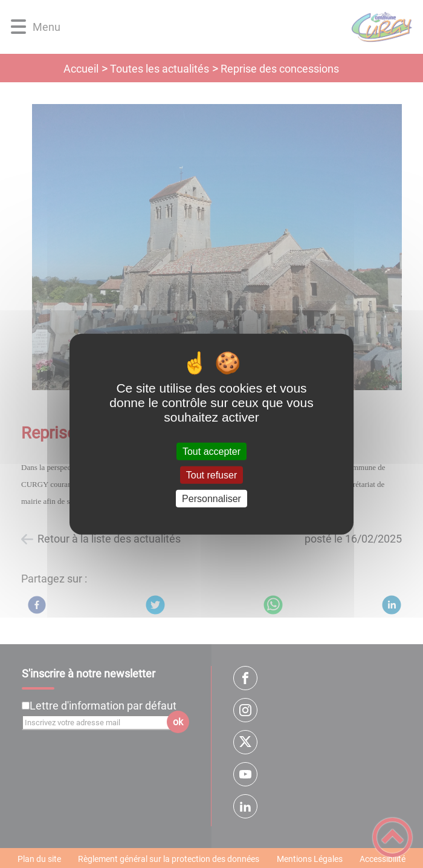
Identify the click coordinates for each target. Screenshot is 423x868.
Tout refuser (211, 475)
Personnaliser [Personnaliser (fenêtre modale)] (211, 499)
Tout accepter (211, 451)
